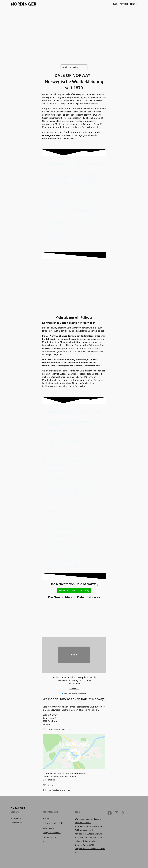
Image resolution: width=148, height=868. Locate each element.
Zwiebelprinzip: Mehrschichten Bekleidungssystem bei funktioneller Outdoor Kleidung (89, 830)
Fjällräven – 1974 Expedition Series (90, 837)
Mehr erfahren (74, 683)
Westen (46, 818)
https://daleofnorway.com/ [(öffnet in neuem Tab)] (60, 729)
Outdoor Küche (49, 837)
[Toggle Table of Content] (83, 67)
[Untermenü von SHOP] (137, 4)
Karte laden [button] (48, 785)
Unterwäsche (49, 828)
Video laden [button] (74, 689)
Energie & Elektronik (52, 833)
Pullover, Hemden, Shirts (53, 823)
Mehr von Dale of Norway (74, 590)
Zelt (45, 842)
